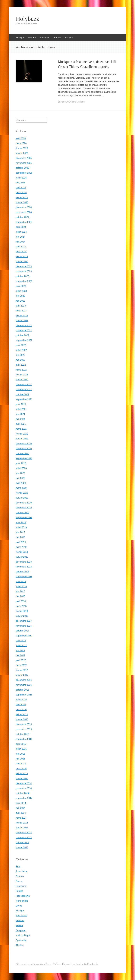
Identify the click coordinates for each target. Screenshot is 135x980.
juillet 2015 (21, 749)
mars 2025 (21, 192)
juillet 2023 (21, 291)
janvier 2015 (22, 778)
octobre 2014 (22, 793)
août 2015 (21, 744)
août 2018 (21, 581)
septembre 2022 (24, 340)
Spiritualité (45, 38)
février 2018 (22, 611)
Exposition (21, 886)
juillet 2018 (21, 586)
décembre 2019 (24, 503)
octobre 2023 (22, 276)
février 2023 (22, 316)
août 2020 (21, 463)
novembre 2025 (24, 163)
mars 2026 (21, 143)
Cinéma (20, 876)
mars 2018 (21, 606)
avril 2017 (21, 660)
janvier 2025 (22, 202)
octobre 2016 (22, 690)
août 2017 (21, 641)
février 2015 (22, 773)
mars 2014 (21, 818)
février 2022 (22, 375)
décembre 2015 (24, 724)
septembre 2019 (24, 517)
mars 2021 (21, 429)
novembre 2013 (24, 837)
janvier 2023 (22, 320)
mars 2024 (21, 252)
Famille (57, 38)
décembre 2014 (24, 783)
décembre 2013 (24, 833)
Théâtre (32, 38)
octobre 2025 (22, 168)
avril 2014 (21, 813)
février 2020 (22, 493)
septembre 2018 (24, 577)
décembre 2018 (24, 562)
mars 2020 (21, 488)
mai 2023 (20, 301)
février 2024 (22, 256)
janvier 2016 (22, 719)
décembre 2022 (24, 325)
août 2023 (21, 286)
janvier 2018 (22, 616)
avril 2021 (21, 424)
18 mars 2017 (64, 102)
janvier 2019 (22, 557)
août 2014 (21, 803)
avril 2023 (21, 306)
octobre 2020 (22, 453)
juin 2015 (20, 754)
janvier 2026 (22, 153)
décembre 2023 (24, 266)
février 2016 (22, 714)
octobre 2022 (22, 335)
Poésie (19, 925)
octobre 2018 (22, 572)
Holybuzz (27, 19)
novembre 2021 (24, 389)
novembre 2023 (24, 271)
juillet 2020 (21, 468)
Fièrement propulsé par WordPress (34, 964)
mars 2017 (21, 665)
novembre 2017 (24, 626)
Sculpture (21, 930)
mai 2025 (20, 183)
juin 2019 (20, 532)
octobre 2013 (22, 842)
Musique (20, 38)
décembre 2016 (24, 680)
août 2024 (21, 227)
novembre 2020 (24, 448)
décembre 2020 (24, 444)
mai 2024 (20, 242)
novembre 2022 (24, 330)
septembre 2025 (24, 173)
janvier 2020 (22, 498)
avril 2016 (21, 705)
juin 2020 (20, 473)
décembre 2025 (24, 158)
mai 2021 (20, 419)
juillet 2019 (21, 527)
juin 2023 (20, 296)
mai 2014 (20, 808)
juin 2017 (20, 650)
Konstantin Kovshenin (87, 964)
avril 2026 (21, 138)
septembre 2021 (24, 399)
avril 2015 (21, 764)
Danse (19, 881)
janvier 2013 (22, 847)
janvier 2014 (22, 828)
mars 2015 (21, 769)
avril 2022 (21, 365)
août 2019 (21, 522)
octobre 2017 (22, 631)
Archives (69, 38)
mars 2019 (21, 547)
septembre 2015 (24, 739)
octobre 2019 (22, 513)
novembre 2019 (24, 508)
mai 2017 (20, 655)
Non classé (21, 916)
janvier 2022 (22, 380)
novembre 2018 (24, 567)
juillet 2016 (21, 700)
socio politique (23, 935)
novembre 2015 (24, 729)
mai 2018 (20, 596)
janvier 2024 (22, 261)
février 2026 (22, 148)
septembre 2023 (24, 281)
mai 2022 (20, 360)
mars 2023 (21, 311)
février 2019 (22, 552)
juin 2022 (20, 355)
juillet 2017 (21, 645)
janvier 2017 (22, 675)
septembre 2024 (24, 222)
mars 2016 (21, 709)
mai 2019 (20, 537)
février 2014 (22, 823)
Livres (19, 906)
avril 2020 (21, 483)
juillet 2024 (21, 232)
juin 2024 (20, 237)
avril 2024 (21, 247)
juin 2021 (20, 414)
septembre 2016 (24, 695)
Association (22, 871)
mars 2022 (21, 370)
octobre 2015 (22, 734)
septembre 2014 (24, 798)
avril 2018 (21, 601)
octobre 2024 (22, 217)
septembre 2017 (24, 636)
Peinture (20, 920)
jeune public (22, 901)
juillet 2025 (21, 178)
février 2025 (22, 197)
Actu (18, 866)
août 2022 (21, 345)
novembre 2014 (24, 788)
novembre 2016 (24, 685)
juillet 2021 (21, 409)
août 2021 (21, 404)
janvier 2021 (22, 439)
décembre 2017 (24, 621)
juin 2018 (20, 591)
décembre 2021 (24, 384)
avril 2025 (21, 188)
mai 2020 (20, 478)
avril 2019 (21, 542)
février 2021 (22, 434)
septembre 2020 (24, 458)
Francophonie (23, 896)
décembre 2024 (24, 207)
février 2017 (22, 670)
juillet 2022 (21, 350)
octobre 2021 (22, 394)
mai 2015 (20, 759)
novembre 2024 (24, 212)
